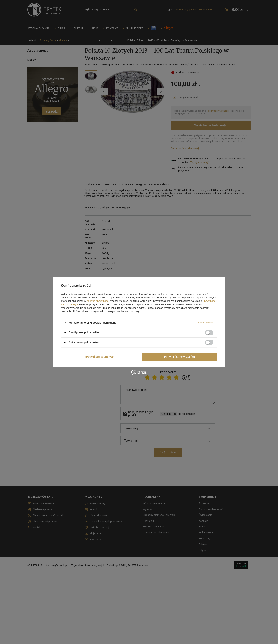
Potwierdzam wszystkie (180, 357)
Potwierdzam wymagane (99, 357)
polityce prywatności (98, 301)
